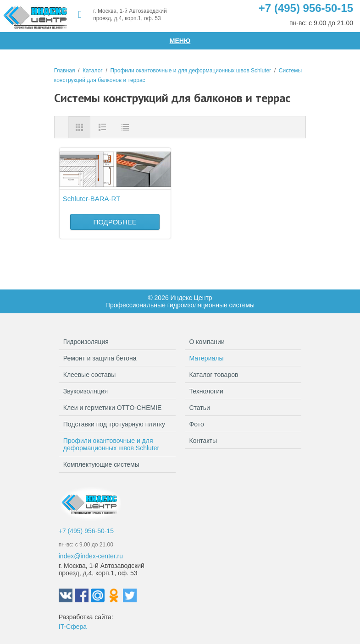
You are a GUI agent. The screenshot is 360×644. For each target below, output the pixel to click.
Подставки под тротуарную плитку (117, 426)
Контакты (203, 441)
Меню (180, 41)
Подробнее (115, 222)
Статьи (200, 408)
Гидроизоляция (117, 342)
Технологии (206, 391)
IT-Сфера (73, 627)
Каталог (93, 71)
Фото (197, 424)
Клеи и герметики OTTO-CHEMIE (117, 408)
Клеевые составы (117, 375)
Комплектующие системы (117, 464)
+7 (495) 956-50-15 (306, 8)
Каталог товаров (214, 375)
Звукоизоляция (117, 391)
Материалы (207, 358)
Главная (65, 71)
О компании (207, 342)
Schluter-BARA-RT (92, 199)
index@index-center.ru (91, 556)
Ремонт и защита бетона (117, 358)
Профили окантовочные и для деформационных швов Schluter (191, 71)
